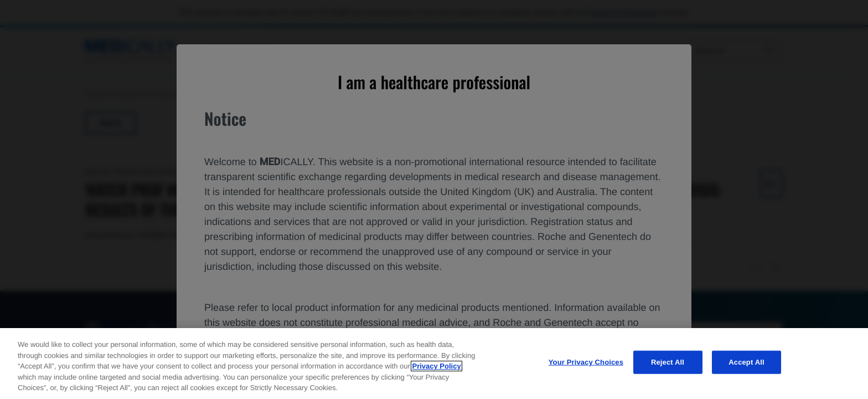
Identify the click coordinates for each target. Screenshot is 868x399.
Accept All (746, 362)
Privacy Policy (436, 366)
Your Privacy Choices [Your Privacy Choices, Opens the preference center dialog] (586, 362)
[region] (434, 364)
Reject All (668, 362)
